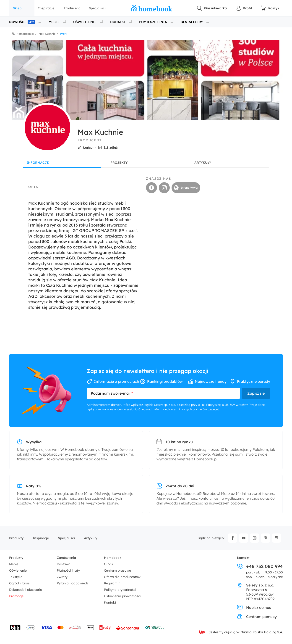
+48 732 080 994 (260, 566)
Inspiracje (46, 8)
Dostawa (64, 564)
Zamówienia (66, 558)
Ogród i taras (19, 583)
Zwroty (62, 577)
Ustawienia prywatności (122, 596)
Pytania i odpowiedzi (73, 583)
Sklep (17, 8)
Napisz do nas (254, 607)
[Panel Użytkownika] (244, 8)
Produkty (16, 538)
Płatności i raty (68, 570)
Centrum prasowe (117, 570)
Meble (14, 564)
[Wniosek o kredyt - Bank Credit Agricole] (155, 628)
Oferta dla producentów (122, 577)
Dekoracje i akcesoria (26, 590)
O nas (108, 564)
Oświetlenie (18, 570)
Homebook (113, 558)
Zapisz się (256, 393)
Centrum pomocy (257, 617)
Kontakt (110, 602)
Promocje (16, 596)
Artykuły (203, 163)
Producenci (72, 8)
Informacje (38, 163)
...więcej (213, 409)
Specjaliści (97, 8)
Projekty (119, 163)
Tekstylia (16, 577)
